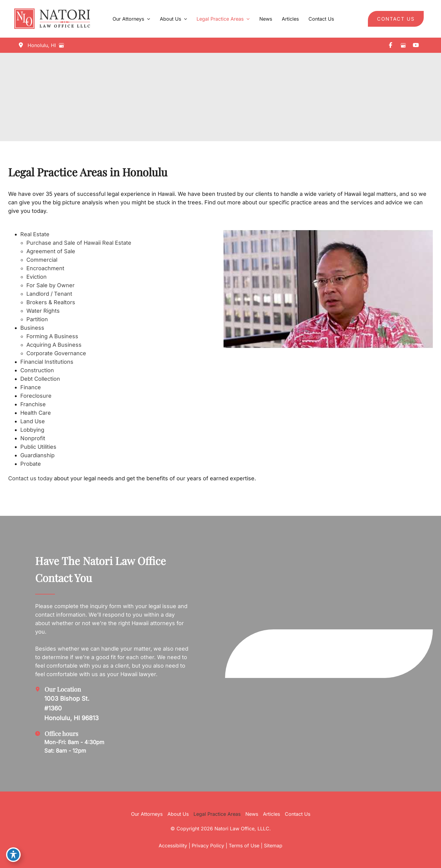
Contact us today (30, 478)
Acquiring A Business (54, 345)
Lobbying (32, 430)
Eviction (37, 277)
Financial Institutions (47, 362)
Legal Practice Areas (217, 814)
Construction (37, 370)
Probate (31, 464)
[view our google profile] (403, 45)
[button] (396, 19)
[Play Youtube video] (328, 289)
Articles (271, 814)
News (252, 814)
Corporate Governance (56, 353)
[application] (147, 19)
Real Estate (35, 234)
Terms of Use (244, 846)
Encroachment (45, 268)
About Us (178, 814)
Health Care (36, 413)
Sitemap (273, 846)
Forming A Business (52, 336)
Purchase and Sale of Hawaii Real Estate (79, 243)
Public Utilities (38, 447)
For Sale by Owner (50, 285)
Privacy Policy (208, 846)
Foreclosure (36, 396)
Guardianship (37, 455)
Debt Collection (40, 379)
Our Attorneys (147, 814)
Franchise (33, 404)
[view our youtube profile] (416, 45)
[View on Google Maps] (63, 45)
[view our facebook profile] (390, 45)
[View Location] (37, 45)
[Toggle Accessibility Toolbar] (13, 855)
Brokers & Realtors (51, 302)
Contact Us (298, 814)
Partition (37, 319)
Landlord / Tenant (49, 294)
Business (32, 328)
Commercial (42, 260)
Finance (31, 387)
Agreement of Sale (51, 251)
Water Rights (43, 311)
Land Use (33, 421)
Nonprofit (33, 438)
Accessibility (173, 846)
